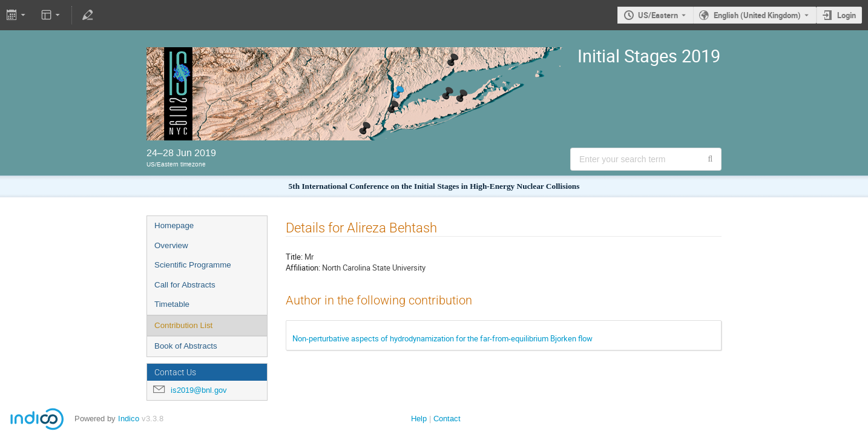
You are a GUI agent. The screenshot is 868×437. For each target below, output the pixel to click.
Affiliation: (303, 268)
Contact (447, 419)
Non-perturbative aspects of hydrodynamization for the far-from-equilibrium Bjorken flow (442, 338)
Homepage (174, 225)
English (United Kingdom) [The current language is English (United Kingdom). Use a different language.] (757, 15)
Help (419, 419)
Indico (129, 419)
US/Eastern (658, 15)
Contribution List (183, 325)
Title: (294, 257)
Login (847, 15)
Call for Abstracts (185, 285)
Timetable (172, 304)
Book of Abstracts (186, 346)
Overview (171, 245)
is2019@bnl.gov (199, 390)
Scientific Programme (193, 265)
